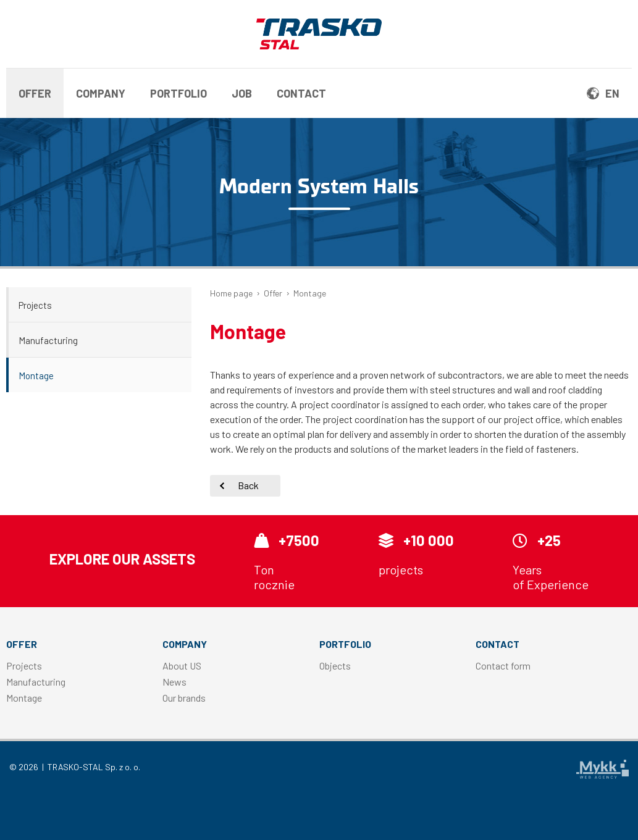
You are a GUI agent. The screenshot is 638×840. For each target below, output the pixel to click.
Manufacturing (48, 340)
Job (242, 93)
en (603, 93)
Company (101, 93)
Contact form (503, 666)
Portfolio (178, 93)
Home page (231, 293)
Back (248, 485)
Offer (35, 93)
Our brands (184, 698)
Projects (35, 305)
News (174, 682)
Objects (335, 666)
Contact (301, 93)
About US (182, 666)
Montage (36, 376)
